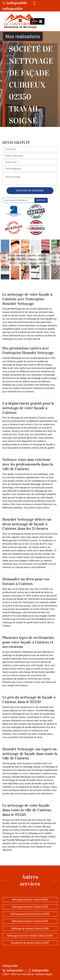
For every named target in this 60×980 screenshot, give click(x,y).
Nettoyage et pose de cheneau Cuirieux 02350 (30, 936)
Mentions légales (44, 974)
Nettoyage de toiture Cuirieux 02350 (30, 900)
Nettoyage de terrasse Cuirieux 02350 (30, 928)
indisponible (15, 3)
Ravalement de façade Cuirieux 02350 (30, 943)
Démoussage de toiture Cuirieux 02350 (30, 914)
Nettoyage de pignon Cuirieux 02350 (30, 921)
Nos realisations (23, 36)
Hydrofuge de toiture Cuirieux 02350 (30, 907)
